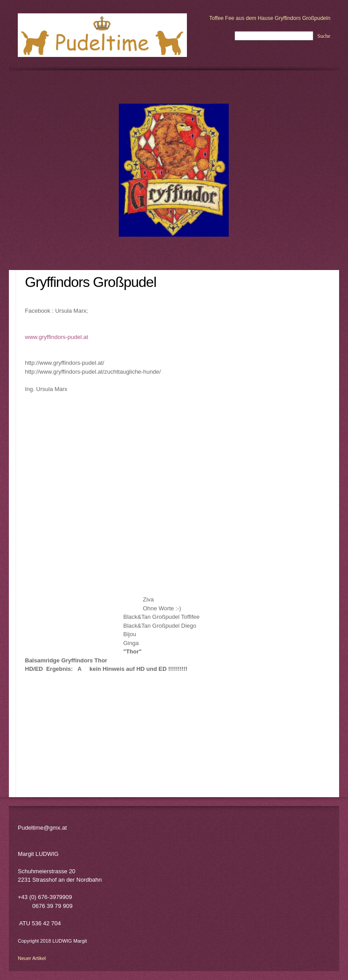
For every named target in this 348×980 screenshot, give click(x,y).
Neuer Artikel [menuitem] (32, 958)
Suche (324, 36)
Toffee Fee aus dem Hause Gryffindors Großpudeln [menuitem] (270, 18)
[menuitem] (12, 298)
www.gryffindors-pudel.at (57, 337)
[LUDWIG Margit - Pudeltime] (102, 35)
